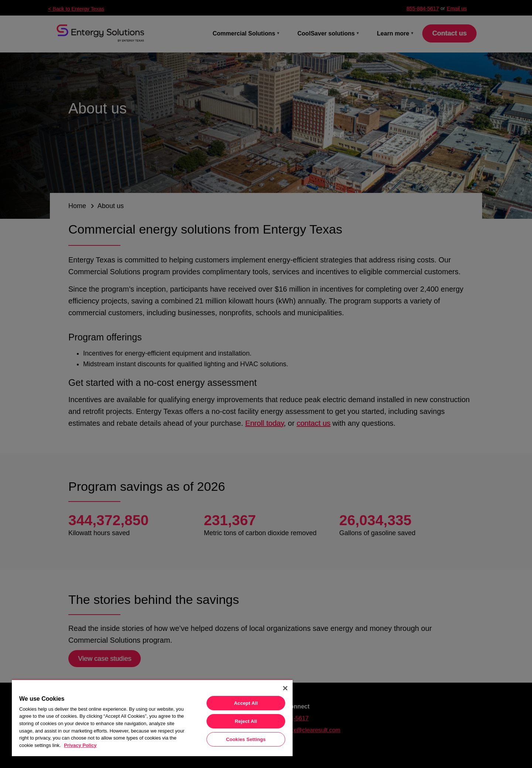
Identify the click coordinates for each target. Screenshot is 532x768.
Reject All (246, 721)
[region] (152, 718)
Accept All (246, 703)
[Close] (285, 688)
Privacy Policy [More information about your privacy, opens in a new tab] (80, 745)
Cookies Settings (246, 739)
